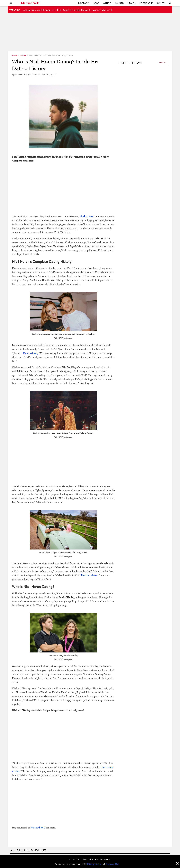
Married (120, 3)
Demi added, (31, 353)
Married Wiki (30, 3)
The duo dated (89, 575)
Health (132, 3)
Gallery (161, 3)
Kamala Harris (80, 10)
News (96, 3)
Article (107, 3)
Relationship (146, 3)
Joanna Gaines (31, 10)
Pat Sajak (64, 10)
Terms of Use (112, 864)
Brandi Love (49, 10)
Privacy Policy (94, 864)
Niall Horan (86, 216)
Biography (84, 3)
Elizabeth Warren (100, 10)
